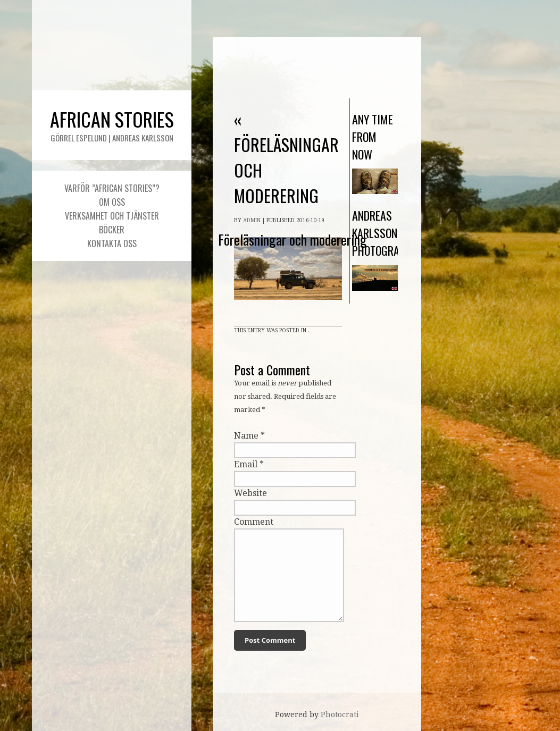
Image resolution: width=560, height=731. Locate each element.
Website (250, 493)
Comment (254, 522)
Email (246, 464)
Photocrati (340, 715)
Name (246, 436)
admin (252, 220)
